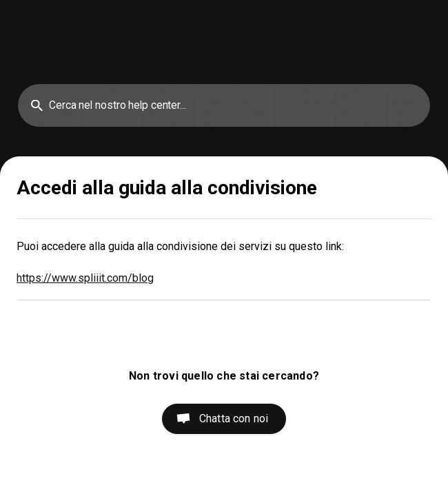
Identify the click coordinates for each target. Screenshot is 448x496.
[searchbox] (224, 105)
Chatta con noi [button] (234, 418)
